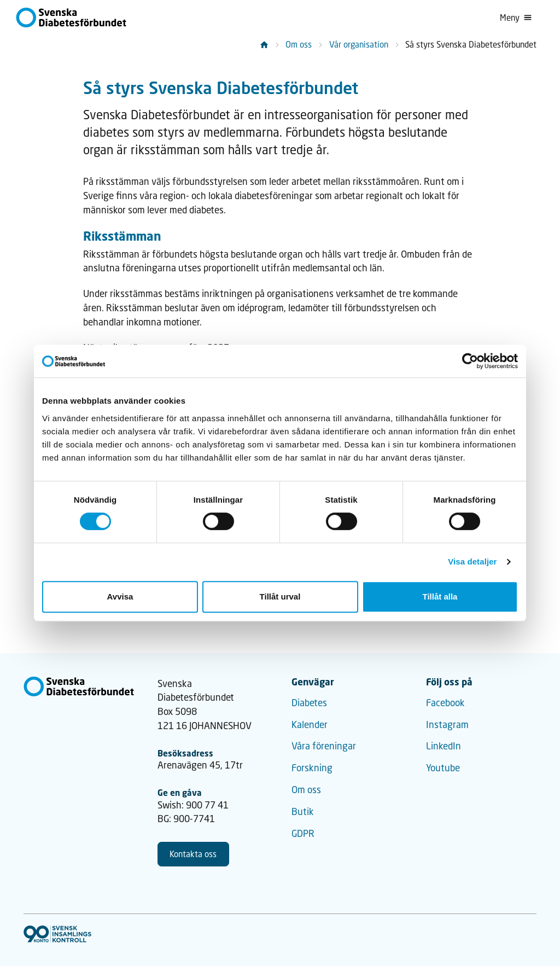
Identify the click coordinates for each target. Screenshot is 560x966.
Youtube (443, 768)
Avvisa (120, 597)
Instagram (447, 724)
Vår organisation (359, 44)
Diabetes (309, 703)
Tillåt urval (280, 597)
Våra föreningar (324, 746)
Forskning (312, 768)
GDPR (303, 833)
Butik (303, 811)
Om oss (299, 44)
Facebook (445, 703)
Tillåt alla (440, 597)
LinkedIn (444, 746)
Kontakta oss (193, 854)
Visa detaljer (472, 561)
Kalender (310, 724)
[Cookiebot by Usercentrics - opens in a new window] (470, 361)
